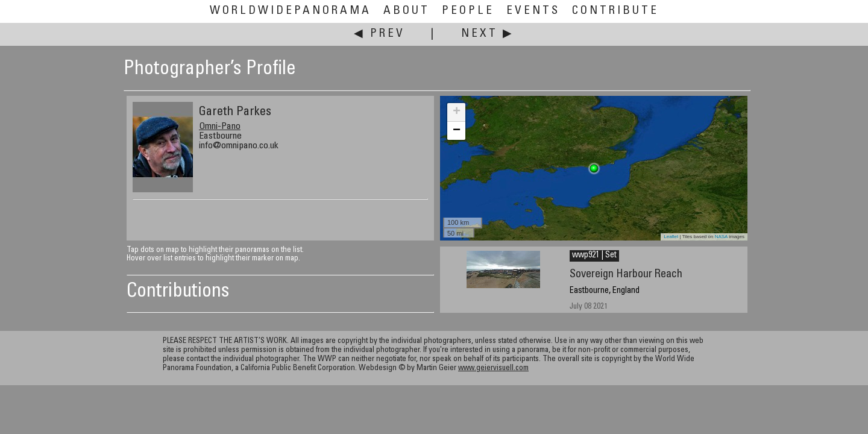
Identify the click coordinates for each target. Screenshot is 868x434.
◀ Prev (379, 34)
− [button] (457, 131)
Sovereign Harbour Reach (626, 275)
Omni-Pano (220, 127)
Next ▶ (488, 34)
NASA (721, 237)
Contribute (615, 11)
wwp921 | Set (594, 256)
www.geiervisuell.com (493, 369)
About (407, 11)
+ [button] (457, 112)
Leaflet (671, 237)
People (468, 11)
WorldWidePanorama (291, 11)
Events (533, 11)
